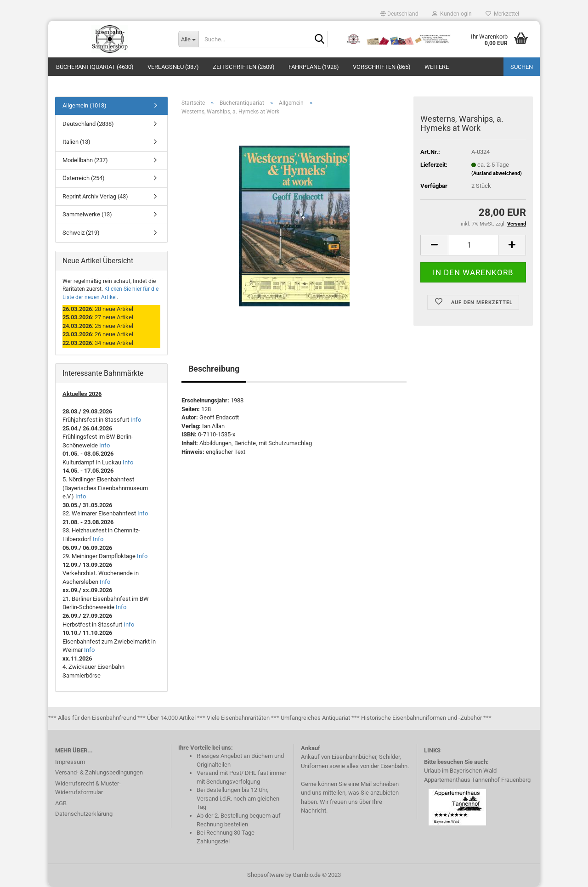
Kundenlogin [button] (452, 14)
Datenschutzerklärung (84, 814)
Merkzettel (502, 14)
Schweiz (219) (81, 233)
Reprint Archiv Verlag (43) (95, 196)
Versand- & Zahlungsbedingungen (99, 772)
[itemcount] (473, 245)
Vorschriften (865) (382, 67)
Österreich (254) (84, 178)
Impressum (70, 762)
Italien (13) (76, 142)
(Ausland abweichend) (497, 173)
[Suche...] (188, 39)
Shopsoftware (266, 875)
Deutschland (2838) (88, 124)
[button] (399, 14)
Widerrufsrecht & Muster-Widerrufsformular (88, 788)
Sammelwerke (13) (87, 214)
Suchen (522, 67)
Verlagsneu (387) (173, 67)
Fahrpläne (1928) (314, 67)
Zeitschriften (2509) (244, 67)
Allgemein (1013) (85, 105)
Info (136, 420)
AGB (61, 803)
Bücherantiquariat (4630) (95, 67)
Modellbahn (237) (85, 160)
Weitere (437, 67)
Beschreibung (214, 369)
